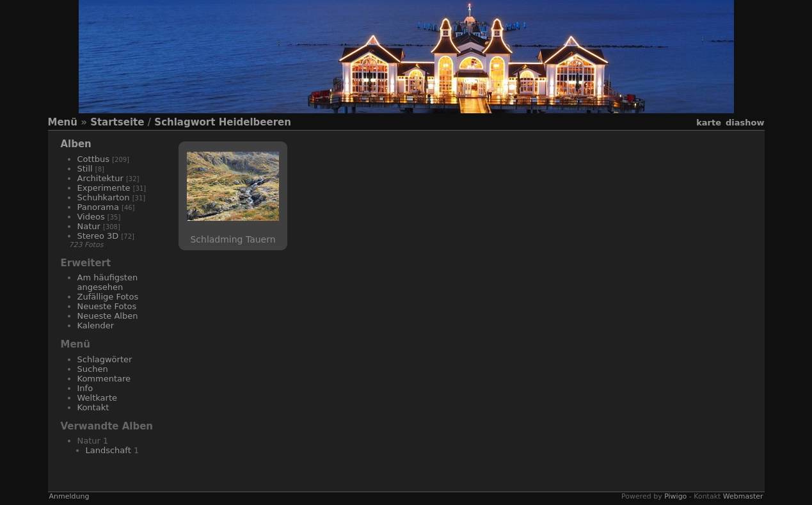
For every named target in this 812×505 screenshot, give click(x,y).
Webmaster (743, 496)
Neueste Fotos (107, 306)
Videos (91, 217)
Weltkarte (98, 398)
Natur (89, 226)
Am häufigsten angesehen (108, 282)
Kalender (96, 325)
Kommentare (104, 379)
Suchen (93, 369)
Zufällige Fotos (108, 297)
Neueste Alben (108, 316)
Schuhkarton (104, 197)
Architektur (100, 178)
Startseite (117, 122)
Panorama (98, 207)
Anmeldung (69, 496)
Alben (76, 144)
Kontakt (93, 407)
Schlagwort (185, 122)
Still (85, 169)
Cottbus (94, 159)
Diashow (745, 123)
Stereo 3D (98, 236)
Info (85, 388)
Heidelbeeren (255, 122)
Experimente (104, 188)
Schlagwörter (105, 359)
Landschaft (108, 450)
